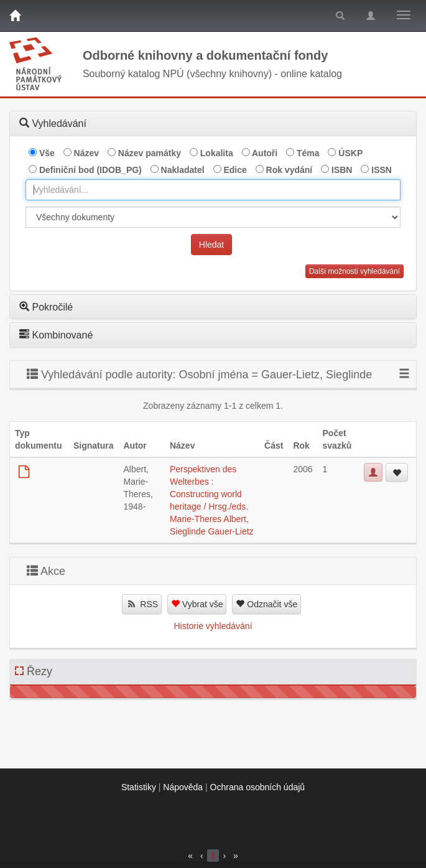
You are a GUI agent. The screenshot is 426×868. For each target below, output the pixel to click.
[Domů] (15, 16)
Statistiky (139, 787)
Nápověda (183, 787)
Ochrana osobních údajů (258, 787)
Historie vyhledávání (213, 626)
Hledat (211, 245)
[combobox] (213, 190)
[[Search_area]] (213, 217)
